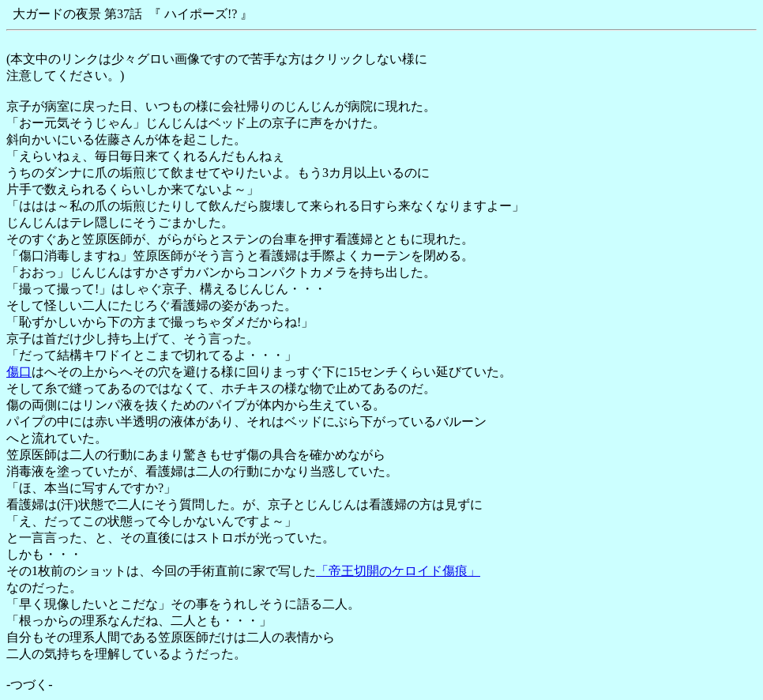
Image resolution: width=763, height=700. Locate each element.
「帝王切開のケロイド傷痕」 (398, 571)
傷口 (19, 372)
